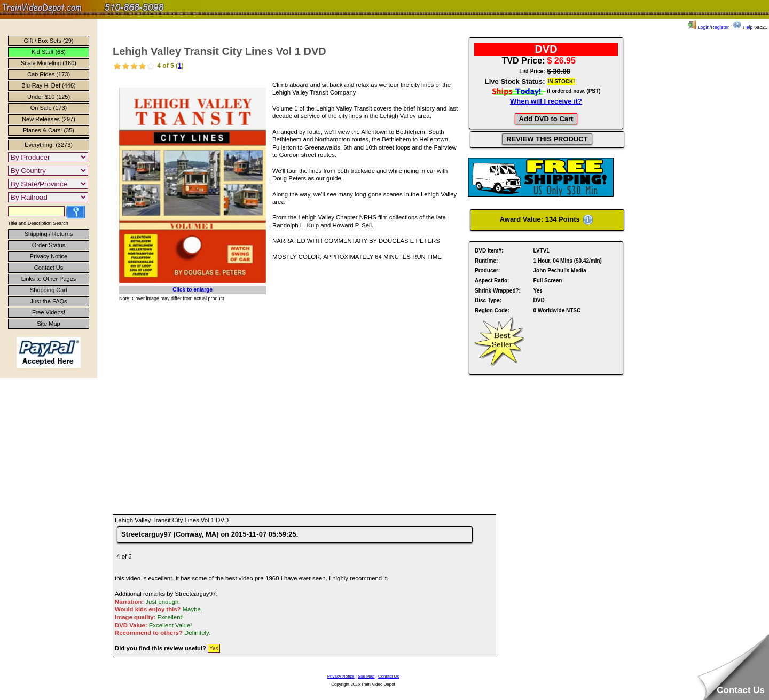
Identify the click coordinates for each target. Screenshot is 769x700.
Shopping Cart (49, 290)
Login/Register (708, 27)
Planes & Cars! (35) (49, 130)
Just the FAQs (48, 301)
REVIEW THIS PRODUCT (547, 139)
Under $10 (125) (49, 97)
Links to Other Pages (49, 279)
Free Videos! (49, 312)
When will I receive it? (546, 101)
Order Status (49, 245)
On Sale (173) (49, 108)
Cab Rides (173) (49, 74)
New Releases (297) (49, 119)
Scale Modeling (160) (49, 63)
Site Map (48, 324)
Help (743, 27)
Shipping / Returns (49, 234)
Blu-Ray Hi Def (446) (48, 85)
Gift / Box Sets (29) (49, 41)
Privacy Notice (49, 256)
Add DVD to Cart (546, 119)
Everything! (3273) (49, 145)
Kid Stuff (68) (49, 52)
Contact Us (49, 268)
